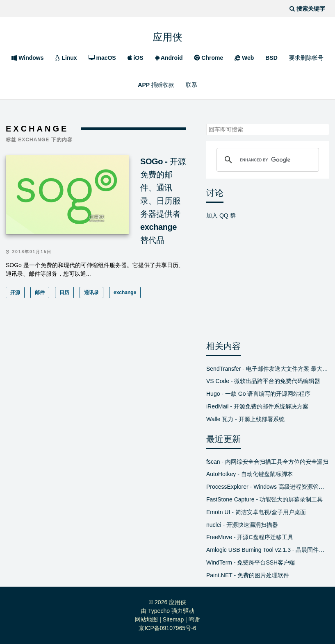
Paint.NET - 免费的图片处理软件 (248, 575)
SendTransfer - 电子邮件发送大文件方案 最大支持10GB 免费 (268, 369)
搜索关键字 (206, 124)
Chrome (209, 58)
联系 (191, 85)
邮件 (40, 293)
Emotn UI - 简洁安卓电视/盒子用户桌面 (256, 512)
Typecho (159, 611)
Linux (66, 58)
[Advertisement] (96, 388)
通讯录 (91, 293)
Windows (27, 58)
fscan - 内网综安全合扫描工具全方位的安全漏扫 (267, 462)
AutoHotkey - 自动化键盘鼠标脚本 (250, 474)
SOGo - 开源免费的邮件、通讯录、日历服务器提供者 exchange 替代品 (163, 201)
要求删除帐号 (306, 58)
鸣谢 (194, 619)
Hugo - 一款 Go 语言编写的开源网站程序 (258, 394)
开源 (15, 293)
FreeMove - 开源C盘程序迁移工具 (250, 537)
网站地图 (146, 619)
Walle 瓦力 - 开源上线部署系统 (245, 419)
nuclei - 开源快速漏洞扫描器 (242, 525)
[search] (267, 160)
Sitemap (173, 619)
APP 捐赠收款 (156, 85)
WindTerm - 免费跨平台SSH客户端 (251, 562)
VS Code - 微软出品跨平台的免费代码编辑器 (263, 381)
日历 (64, 293)
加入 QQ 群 (221, 215)
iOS (136, 58)
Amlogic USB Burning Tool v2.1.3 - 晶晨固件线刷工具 (268, 550)
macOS (102, 58)
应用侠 (168, 35)
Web (244, 58)
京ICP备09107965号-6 (167, 628)
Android (169, 58)
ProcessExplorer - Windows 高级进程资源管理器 (268, 487)
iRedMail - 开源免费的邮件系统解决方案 (257, 406)
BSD (271, 58)
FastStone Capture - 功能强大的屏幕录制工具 (264, 499)
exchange (125, 293)
